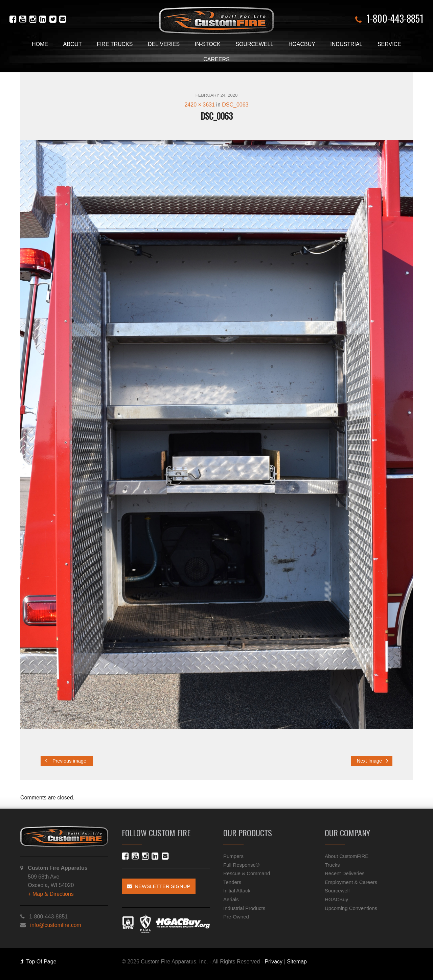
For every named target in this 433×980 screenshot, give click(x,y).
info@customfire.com (56, 925)
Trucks (332, 865)
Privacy (274, 962)
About (73, 44)
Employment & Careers (351, 882)
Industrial (346, 44)
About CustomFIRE (347, 856)
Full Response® (241, 865)
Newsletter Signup (159, 886)
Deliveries (164, 44)
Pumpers (233, 856)
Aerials (231, 899)
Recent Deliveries (345, 873)
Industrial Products (244, 908)
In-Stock (208, 44)
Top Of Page (38, 962)
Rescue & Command (247, 873)
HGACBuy (302, 44)
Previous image (66, 761)
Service (389, 44)
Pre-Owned (236, 917)
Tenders (232, 882)
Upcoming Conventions (351, 908)
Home (40, 44)
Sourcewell (254, 44)
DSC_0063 (235, 105)
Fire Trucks (115, 44)
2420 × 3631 (199, 105)
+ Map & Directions (51, 894)
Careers (216, 59)
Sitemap (297, 962)
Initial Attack (237, 891)
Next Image (373, 761)
